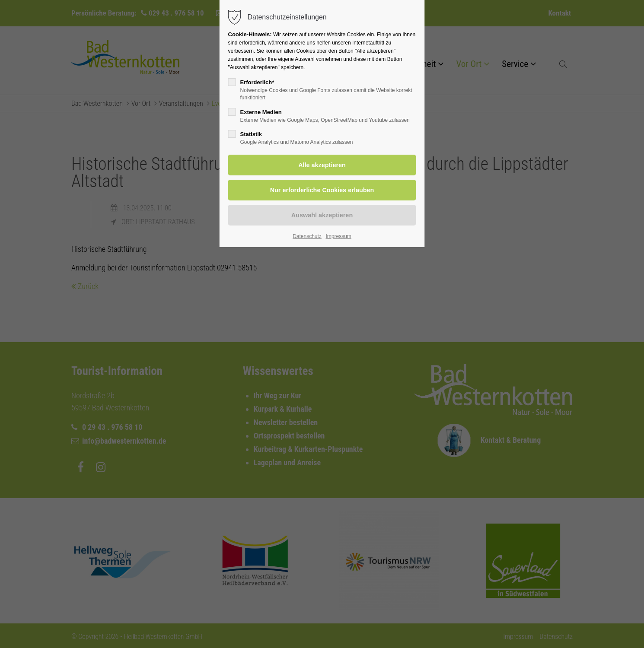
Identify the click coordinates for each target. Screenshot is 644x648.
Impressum (338, 236)
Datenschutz (307, 236)
